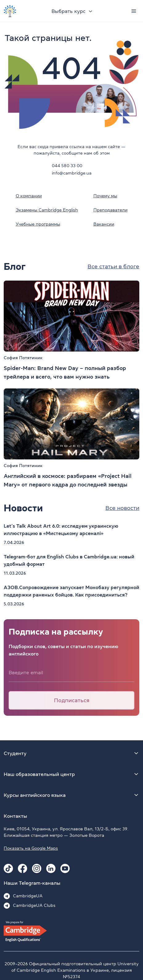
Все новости (122, 508)
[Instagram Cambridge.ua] (37, 868)
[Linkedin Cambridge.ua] (51, 868)
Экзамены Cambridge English (47, 210)
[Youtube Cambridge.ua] (65, 868)
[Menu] (134, 11)
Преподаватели (110, 210)
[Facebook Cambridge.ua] (22, 868)
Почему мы (105, 196)
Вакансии (104, 224)
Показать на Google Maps (31, 848)
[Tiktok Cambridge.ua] (8, 868)
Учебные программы (38, 224)
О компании (29, 196)
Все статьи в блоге (113, 266)
